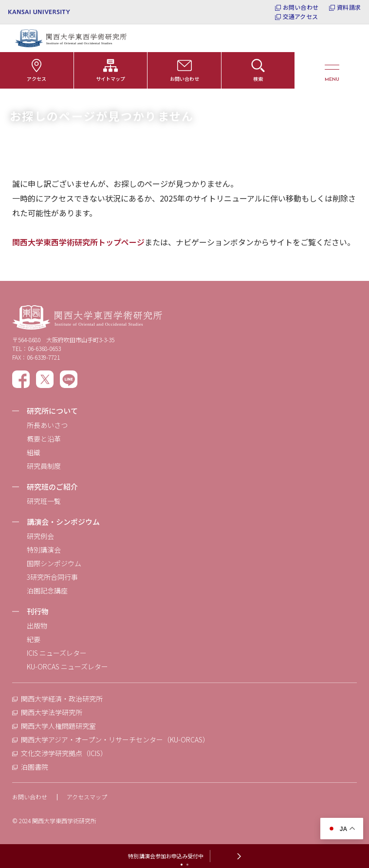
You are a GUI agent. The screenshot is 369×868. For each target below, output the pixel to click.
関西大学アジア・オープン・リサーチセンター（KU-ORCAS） (115, 739)
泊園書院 (35, 767)
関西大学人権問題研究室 (58, 726)
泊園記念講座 (47, 591)
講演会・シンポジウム (63, 522)
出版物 (37, 626)
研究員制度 (44, 466)
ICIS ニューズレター (57, 653)
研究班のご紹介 (52, 487)
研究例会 (40, 536)
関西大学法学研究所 (52, 712)
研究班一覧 (44, 501)
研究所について (52, 411)
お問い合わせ (301, 7)
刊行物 (38, 611)
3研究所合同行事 (52, 577)
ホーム (19, 101)
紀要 (34, 639)
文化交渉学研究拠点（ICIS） (64, 753)
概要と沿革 (44, 439)
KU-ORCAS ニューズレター (67, 666)
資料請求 (349, 7)
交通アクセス (300, 17)
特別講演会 (44, 550)
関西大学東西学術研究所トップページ (78, 242)
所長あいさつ (47, 425)
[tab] (182, 865)
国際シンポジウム (54, 563)
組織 (34, 452)
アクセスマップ (87, 797)
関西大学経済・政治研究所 (62, 699)
